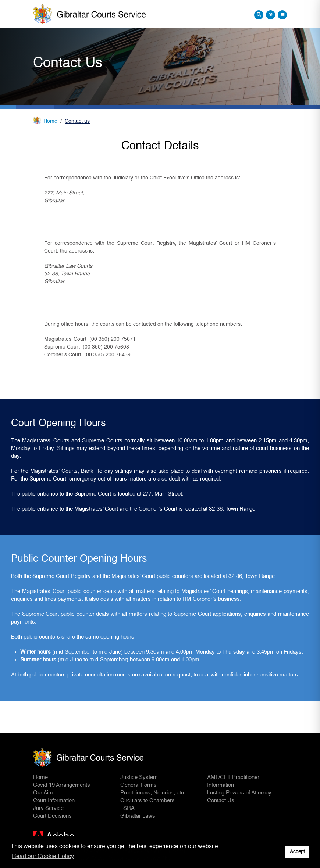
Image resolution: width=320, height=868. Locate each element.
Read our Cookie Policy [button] (43, 857)
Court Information (54, 801)
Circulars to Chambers (147, 801)
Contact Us (221, 801)
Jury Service (48, 808)
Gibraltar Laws (138, 816)
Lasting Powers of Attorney (239, 793)
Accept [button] (297, 852)
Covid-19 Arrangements (62, 785)
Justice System (139, 777)
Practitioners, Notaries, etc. (153, 793)
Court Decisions (52, 816)
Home (50, 121)
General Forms (138, 785)
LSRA (127, 808)
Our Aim (43, 793)
